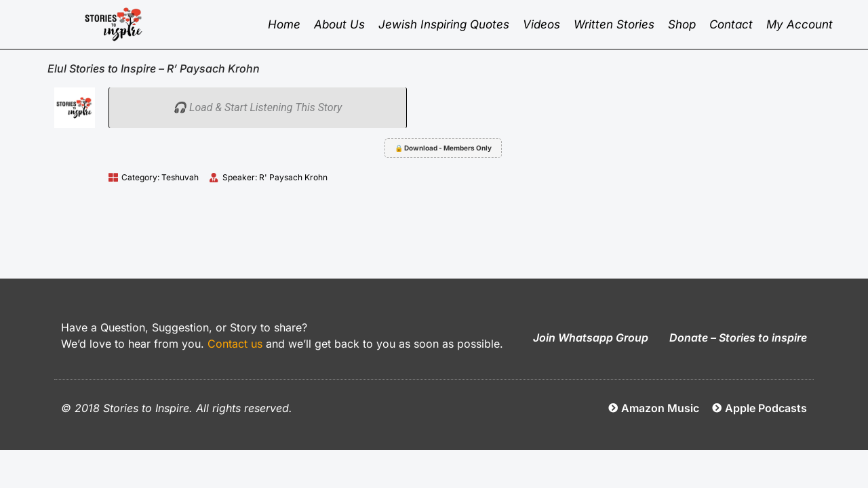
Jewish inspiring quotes (444, 24)
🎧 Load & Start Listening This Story (257, 107)
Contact (731, 24)
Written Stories (614, 24)
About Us (339, 24)
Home (284, 24)
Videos (541, 24)
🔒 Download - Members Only (443, 148)
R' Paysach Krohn (293, 177)
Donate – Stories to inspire (738, 338)
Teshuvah (180, 177)
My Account (800, 24)
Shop (682, 24)
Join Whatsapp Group (591, 338)
